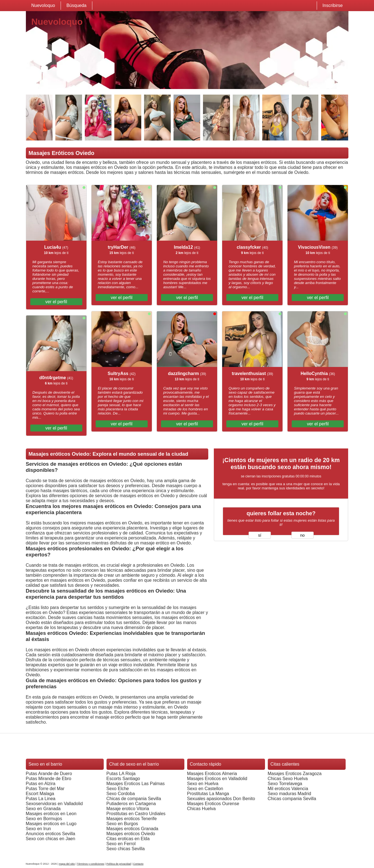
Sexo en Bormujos (44, 819)
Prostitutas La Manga (208, 794)
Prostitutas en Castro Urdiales (136, 814)
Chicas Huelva (201, 809)
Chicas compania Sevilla (292, 799)
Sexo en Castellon (205, 789)
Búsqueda (76, 5)
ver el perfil (56, 302)
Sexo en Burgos (122, 824)
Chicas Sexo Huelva (288, 779)
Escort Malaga (40, 794)
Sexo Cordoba (121, 794)
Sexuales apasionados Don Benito (221, 799)
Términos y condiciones (91, 864)
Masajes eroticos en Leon (51, 814)
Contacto (138, 864)
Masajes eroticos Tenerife (132, 819)
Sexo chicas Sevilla (126, 849)
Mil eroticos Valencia (288, 789)
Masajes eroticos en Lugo (51, 824)
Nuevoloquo (43, 5)
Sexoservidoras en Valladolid (54, 804)
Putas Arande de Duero (49, 774)
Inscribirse (333, 5)
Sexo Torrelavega (285, 784)
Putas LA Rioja (121, 774)
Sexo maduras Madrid (290, 794)
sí (260, 535)
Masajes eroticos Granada (132, 829)
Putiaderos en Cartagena (131, 804)
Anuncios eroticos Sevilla (51, 834)
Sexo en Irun (39, 829)
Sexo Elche (118, 789)
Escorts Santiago (123, 779)
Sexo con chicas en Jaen (51, 839)
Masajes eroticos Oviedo (131, 834)
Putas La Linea (41, 799)
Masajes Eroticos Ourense (213, 804)
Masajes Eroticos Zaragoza (295, 774)
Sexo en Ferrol (121, 844)
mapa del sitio (67, 864)
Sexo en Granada (43, 809)
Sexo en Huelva (203, 784)
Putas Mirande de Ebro (49, 779)
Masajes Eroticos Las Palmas (136, 784)
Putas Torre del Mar (45, 789)
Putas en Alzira (41, 784)
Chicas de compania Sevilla (134, 799)
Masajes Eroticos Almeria (212, 774)
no (302, 535)
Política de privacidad (119, 864)
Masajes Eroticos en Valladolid (217, 779)
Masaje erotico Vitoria (128, 809)
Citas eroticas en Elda (128, 839)
